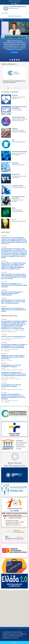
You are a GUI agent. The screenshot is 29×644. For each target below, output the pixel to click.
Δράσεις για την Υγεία (10, 377)
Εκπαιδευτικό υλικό (18, 186)
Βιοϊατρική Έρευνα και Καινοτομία (18, 197)
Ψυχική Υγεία (16, 174)
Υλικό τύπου (11, 16)
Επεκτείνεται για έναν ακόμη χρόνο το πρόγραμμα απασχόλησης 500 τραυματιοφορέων (12, 293)
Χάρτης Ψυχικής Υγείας (19, 117)
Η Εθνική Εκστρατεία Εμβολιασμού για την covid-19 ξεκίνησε (14, 82)
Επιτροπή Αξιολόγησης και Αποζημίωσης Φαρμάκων (12, 370)
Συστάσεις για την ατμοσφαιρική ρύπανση (13, 337)
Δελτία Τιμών (10, 360)
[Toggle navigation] (2, 20)
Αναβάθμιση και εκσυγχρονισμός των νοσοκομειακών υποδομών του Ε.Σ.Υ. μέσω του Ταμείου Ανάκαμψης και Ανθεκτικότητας (14, 374)
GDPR (14, 208)
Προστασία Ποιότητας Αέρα (7, 340)
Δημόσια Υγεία (8, 338)
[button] (10, 60)
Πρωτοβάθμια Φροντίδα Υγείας (12, 349)
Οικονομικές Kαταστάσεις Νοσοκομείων (19, 107)
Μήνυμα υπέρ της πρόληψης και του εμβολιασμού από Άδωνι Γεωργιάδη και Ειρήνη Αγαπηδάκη (14, 285)
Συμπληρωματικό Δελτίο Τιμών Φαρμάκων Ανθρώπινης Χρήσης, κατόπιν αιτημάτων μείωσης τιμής (13, 357)
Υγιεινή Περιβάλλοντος (18, 338)
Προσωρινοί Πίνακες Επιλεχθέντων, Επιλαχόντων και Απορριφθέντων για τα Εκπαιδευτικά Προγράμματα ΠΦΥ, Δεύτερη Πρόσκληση (13, 397)
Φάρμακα (15, 129)
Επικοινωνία (18, 16)
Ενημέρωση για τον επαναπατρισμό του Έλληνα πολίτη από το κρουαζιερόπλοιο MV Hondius (14, 310)
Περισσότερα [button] (15, 638)
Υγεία (2, 338)
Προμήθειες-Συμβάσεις (19, 330)
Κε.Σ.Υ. (14, 220)
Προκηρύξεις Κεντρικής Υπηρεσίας (8, 332)
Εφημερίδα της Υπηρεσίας (7, 330)
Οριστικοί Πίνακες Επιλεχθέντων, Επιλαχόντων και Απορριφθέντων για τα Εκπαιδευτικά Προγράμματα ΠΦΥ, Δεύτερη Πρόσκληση (14, 346)
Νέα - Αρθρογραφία (5, 351)
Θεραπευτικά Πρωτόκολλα (20, 151)
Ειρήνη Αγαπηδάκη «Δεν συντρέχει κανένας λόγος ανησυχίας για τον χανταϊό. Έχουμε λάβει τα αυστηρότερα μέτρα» (13, 302)
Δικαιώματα (15, 163)
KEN (13, 140)
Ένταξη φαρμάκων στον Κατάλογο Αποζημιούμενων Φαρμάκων (11, 366)
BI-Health (15, 95)
